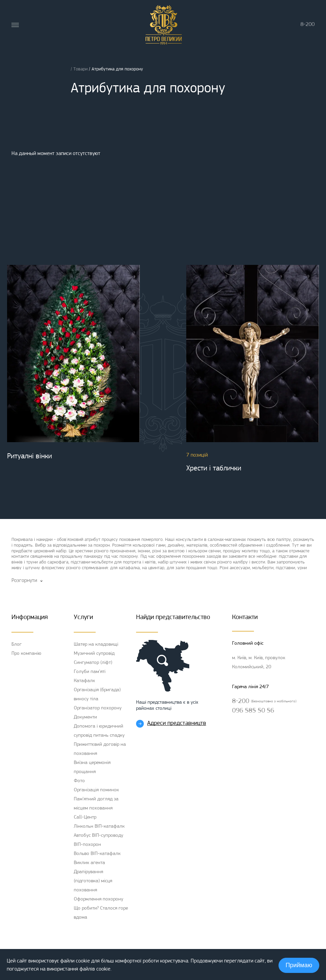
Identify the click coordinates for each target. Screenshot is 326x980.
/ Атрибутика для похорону (116, 69)
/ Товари (80, 69)
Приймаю (299, 965)
